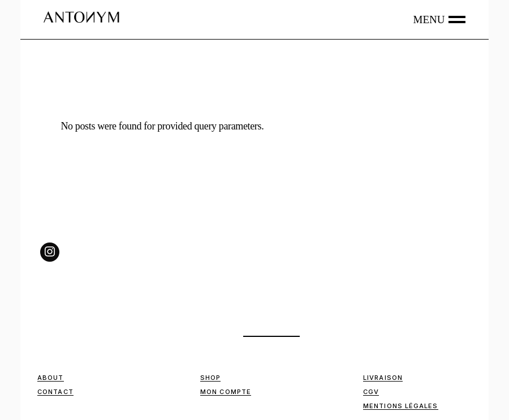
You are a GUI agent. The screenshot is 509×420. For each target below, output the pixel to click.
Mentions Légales (401, 406)
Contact (55, 392)
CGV (371, 392)
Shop (210, 378)
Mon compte (226, 392)
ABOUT (51, 378)
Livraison (383, 378)
